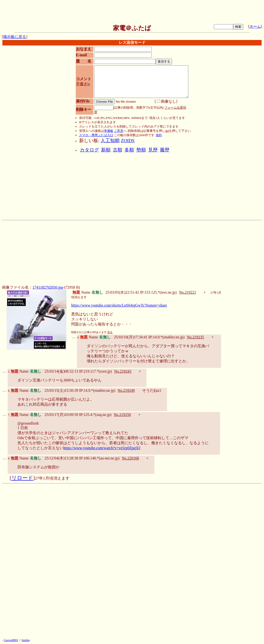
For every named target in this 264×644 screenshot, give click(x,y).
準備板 (109, 131)
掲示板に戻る (15, 37)
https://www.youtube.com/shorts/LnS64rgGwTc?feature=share (119, 305)
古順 (118, 150)
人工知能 (110, 141)
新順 (106, 150)
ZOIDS (128, 141)
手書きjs (83, 84)
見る (110, 332)
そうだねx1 (152, 390)
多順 (129, 150)
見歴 (153, 150)
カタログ (89, 150)
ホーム (255, 26)
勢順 (141, 150)
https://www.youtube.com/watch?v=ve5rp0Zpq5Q (102, 448)
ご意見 (119, 131)
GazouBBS (11, 640)
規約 (159, 135)
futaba (25, 640)
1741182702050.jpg (48, 287)
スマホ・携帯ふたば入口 (96, 135)
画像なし (167, 101)
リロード (22, 478)
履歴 (165, 150)
